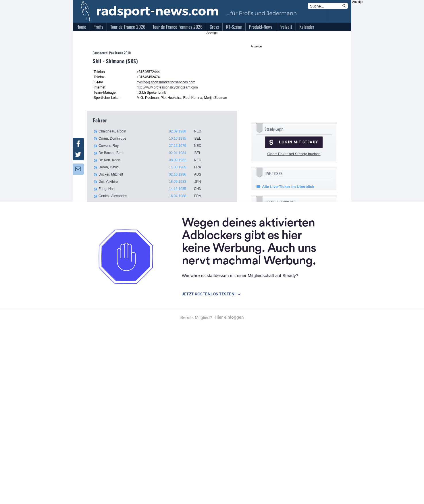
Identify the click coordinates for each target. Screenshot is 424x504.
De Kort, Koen (153, 160)
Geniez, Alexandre (153, 196)
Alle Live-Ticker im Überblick (288, 187)
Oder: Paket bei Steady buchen (294, 154)
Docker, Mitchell (153, 174)
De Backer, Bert (153, 153)
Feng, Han (153, 189)
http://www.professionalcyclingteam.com (167, 87)
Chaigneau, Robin (153, 131)
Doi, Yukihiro (153, 182)
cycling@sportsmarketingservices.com (166, 82)
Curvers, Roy (153, 146)
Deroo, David (153, 167)
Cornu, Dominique (153, 138)
